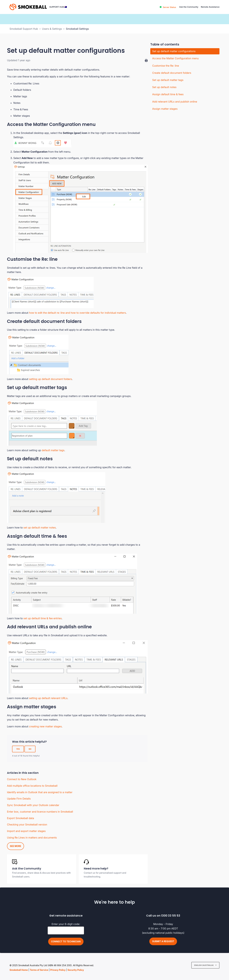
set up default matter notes (40, 528)
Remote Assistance (210, 7)
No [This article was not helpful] (30, 749)
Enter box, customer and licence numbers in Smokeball (40, 812)
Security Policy (76, 970)
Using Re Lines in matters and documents (32, 838)
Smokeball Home (19, 970)
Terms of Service (39, 970)
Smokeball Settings (77, 29)
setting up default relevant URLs (48, 698)
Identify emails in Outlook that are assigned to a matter (40, 792)
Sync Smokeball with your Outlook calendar (33, 805)
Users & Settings (52, 29)
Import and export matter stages (26, 831)
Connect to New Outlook (22, 779)
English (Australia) (204, 965)
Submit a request (163, 941)
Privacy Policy (58, 970)
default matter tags (53, 450)
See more (16, 846)
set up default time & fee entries (43, 618)
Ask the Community (189, 7)
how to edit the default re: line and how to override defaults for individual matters (78, 313)
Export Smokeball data (21, 818)
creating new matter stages (45, 726)
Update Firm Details (19, 799)
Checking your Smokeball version (27, 825)
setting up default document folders (51, 379)
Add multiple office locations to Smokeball (32, 786)
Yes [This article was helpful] (18, 749)
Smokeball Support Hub (24, 29)
